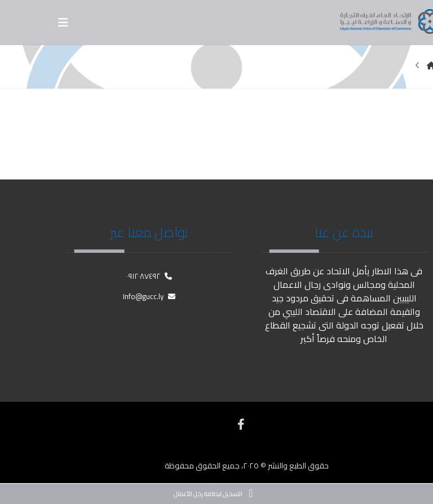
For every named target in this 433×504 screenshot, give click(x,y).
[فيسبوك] (241, 424)
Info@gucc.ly (149, 296)
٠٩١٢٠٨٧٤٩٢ (149, 276)
